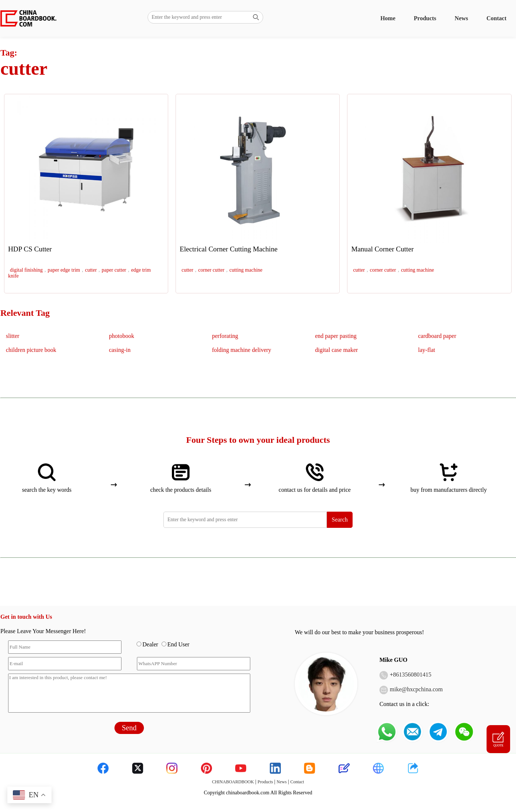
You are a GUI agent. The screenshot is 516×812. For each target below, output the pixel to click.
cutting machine (246, 270)
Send (129, 728)
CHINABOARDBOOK (233, 782)
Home (388, 18)
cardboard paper (437, 336)
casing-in (120, 350)
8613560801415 (412, 675)
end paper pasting (336, 336)
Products (425, 18)
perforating (225, 336)
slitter (13, 336)
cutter (91, 270)
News (461, 18)
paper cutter (114, 270)
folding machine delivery (242, 350)
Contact (496, 18)
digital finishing (26, 270)
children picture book (31, 350)
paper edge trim (64, 270)
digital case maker (336, 350)
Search (340, 520)
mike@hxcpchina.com (416, 689)
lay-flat (427, 350)
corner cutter (211, 270)
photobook (121, 336)
